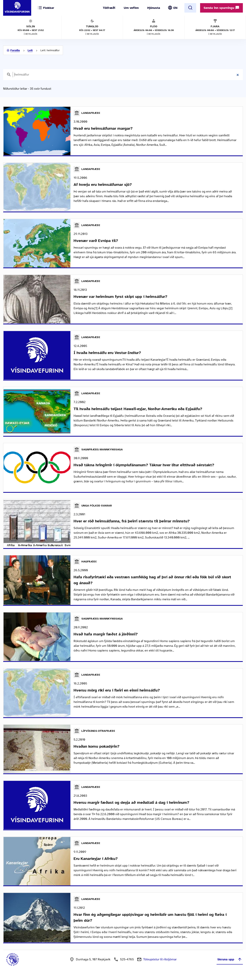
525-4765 (127, 964)
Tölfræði (109, 8)
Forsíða (15, 50)
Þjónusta (154, 8)
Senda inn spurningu (221, 8)
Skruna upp (230, 964)
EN (175, 8)
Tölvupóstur (160, 964)
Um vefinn (131, 8)
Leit (30, 50)
